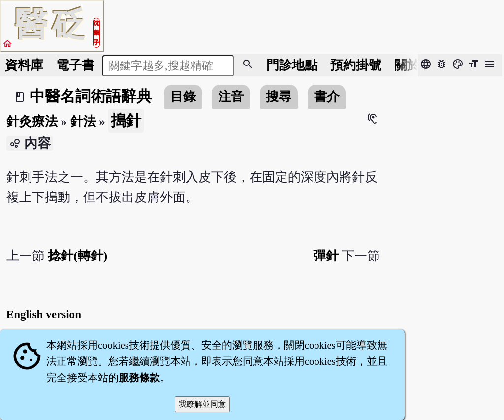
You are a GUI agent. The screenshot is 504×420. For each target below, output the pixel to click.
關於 (407, 65)
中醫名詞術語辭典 (91, 97)
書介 (327, 97)
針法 (83, 121)
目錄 (183, 97)
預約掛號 (356, 65)
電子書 (75, 65)
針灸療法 (32, 121)
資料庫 (24, 65)
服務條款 (139, 378)
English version (44, 314)
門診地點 (292, 65)
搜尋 (279, 97)
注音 (231, 97)
